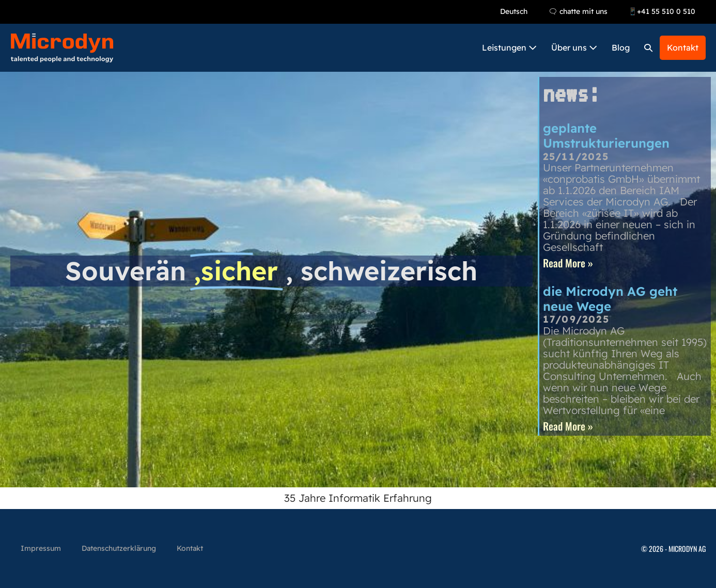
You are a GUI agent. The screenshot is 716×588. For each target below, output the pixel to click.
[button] (648, 48)
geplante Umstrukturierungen (606, 136)
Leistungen (509, 47)
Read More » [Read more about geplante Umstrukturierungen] (568, 263)
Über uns (574, 47)
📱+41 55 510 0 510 (662, 11)
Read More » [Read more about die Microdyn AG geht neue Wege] (568, 426)
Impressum (41, 548)
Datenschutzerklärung (119, 548)
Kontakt (683, 47)
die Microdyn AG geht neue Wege (610, 299)
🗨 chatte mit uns (578, 11)
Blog (621, 47)
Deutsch (514, 11)
